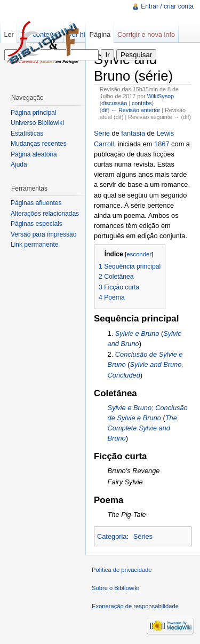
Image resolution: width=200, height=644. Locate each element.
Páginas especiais (37, 224)
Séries (143, 536)
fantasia (133, 133)
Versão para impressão (43, 234)
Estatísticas (27, 133)
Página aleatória (34, 154)
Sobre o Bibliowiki (115, 588)
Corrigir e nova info (146, 34)
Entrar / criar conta (167, 6)
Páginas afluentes (36, 203)
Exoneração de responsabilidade (135, 606)
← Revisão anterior (135, 110)
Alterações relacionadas (45, 214)
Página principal (33, 113)
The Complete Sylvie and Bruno (142, 428)
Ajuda (19, 164)
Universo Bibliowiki (37, 123)
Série (102, 133)
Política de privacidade (122, 570)
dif (104, 110)
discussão (114, 103)
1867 (162, 144)
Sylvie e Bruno (137, 333)
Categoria (112, 536)
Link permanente (34, 245)
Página (100, 34)
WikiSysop (161, 96)
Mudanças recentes (39, 144)
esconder (139, 254)
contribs (142, 103)
